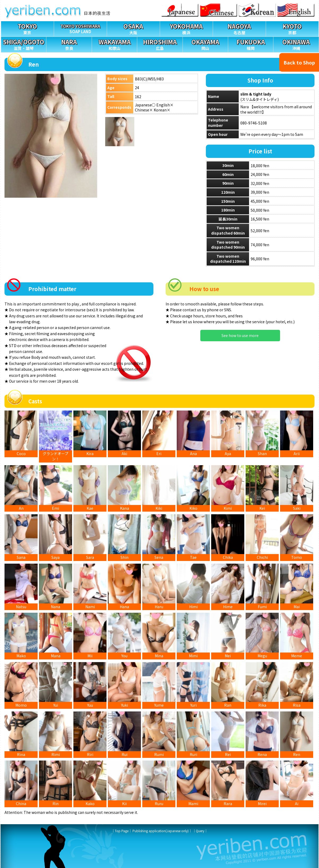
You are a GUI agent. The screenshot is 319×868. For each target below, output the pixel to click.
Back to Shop (299, 62)
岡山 (205, 44)
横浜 (186, 28)
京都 (292, 28)
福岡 (251, 44)
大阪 (133, 28)
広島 (160, 44)
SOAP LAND (80, 28)
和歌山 (114, 44)
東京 (27, 28)
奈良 (69, 44)
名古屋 (239, 28)
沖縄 (296, 44)
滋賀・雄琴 (24, 44)
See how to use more (240, 335)
